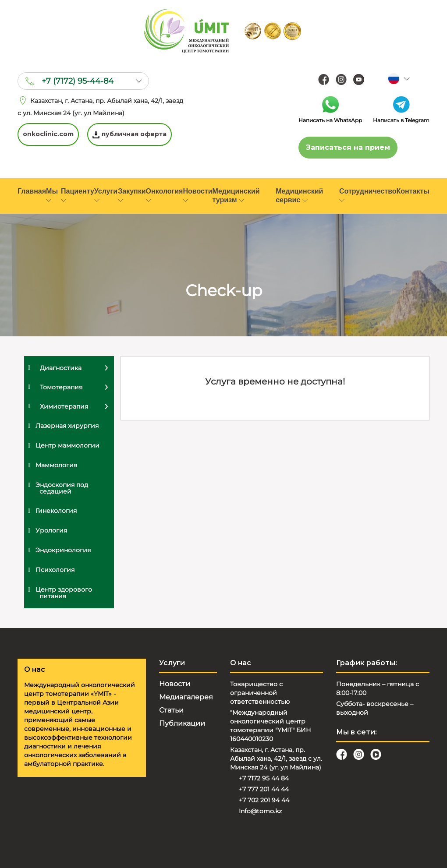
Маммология (56, 465)
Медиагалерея (186, 697)
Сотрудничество (368, 195)
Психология (55, 570)
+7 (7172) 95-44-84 (78, 81)
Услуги (106, 195)
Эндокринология (63, 550)
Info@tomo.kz (260, 811)
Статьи (171, 710)
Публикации (182, 723)
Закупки (132, 195)
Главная (32, 191)
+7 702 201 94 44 (264, 800)
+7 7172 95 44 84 (264, 778)
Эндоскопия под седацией (62, 488)
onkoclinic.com (48, 134)
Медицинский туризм (236, 196)
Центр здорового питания (64, 593)
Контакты (413, 191)
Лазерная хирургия (67, 426)
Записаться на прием (348, 147)
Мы (52, 195)
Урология (51, 530)
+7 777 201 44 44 (264, 789)
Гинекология (56, 511)
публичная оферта (130, 134)
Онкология (165, 195)
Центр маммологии (67, 445)
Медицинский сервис (299, 196)
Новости (197, 195)
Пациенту (78, 195)
